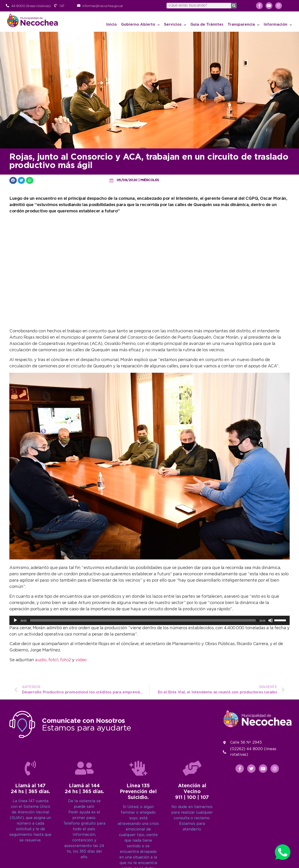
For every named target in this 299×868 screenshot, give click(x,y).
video (81, 660)
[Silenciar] (271, 620)
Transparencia (244, 25)
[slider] (143, 620)
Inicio (112, 25)
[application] (149, 620)
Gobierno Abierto (140, 25)
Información (278, 25)
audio (41, 660)
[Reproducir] (15, 620)
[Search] (234, 6)
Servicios (175, 25)
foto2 (66, 660)
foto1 (53, 660)
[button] (13, 180)
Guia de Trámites (207, 25)
